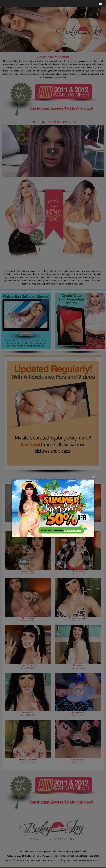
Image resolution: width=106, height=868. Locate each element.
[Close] (94, 477)
